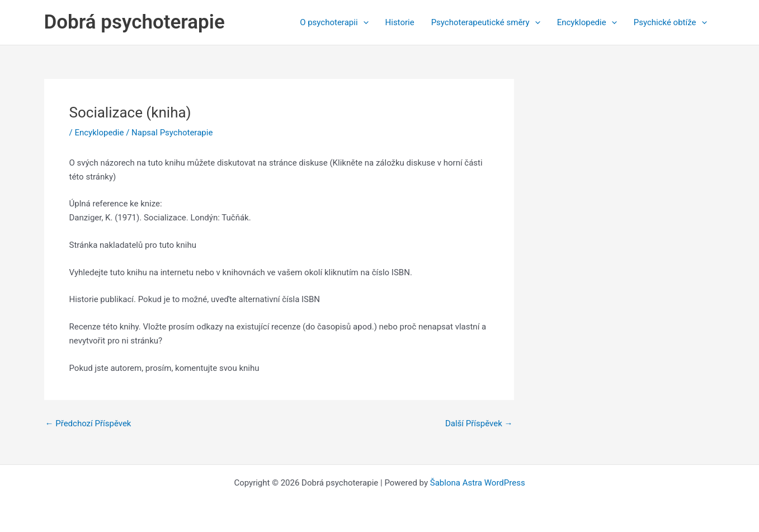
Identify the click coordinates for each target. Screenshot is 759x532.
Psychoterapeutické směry (486, 22)
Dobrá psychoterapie (135, 22)
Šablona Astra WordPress (478, 483)
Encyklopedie (587, 22)
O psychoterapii (334, 22)
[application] (363, 22)
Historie (400, 22)
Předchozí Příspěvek (88, 424)
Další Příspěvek (479, 424)
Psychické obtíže (670, 22)
